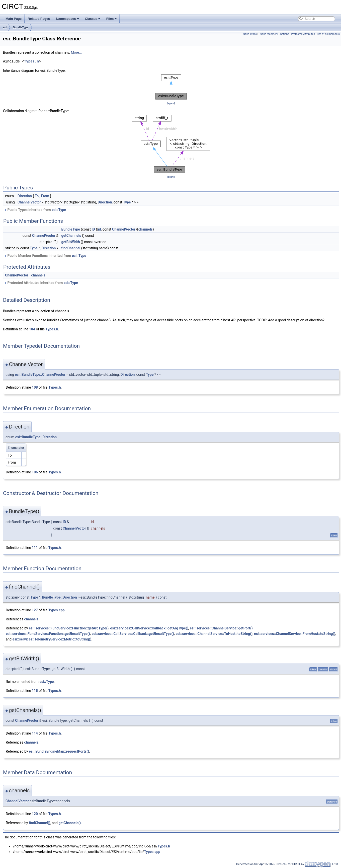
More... (76, 52)
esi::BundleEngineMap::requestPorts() (59, 751)
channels (146, 229)
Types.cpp (57, 610)
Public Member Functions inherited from (45, 256)
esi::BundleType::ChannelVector (40, 375)
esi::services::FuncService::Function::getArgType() (69, 628)
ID (93, 229)
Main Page (14, 19)
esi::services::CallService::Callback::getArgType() (149, 628)
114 (35, 733)
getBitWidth (71, 242)
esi (5, 27)
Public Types (249, 34)
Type (127, 202)
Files (112, 19)
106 (35, 472)
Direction (25, 196)
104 (32, 329)
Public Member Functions (274, 34)
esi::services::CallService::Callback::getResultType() (133, 634)
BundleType (21, 27)
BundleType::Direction (59, 597)
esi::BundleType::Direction (36, 437)
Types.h (31, 61)
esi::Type (59, 210)
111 (35, 548)
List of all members (328, 34)
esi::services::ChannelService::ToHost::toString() (214, 634)
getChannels (71, 236)
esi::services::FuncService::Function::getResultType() (48, 634)
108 (35, 387)
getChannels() (70, 823)
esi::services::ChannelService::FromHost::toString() (295, 634)
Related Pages (39, 19)
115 (35, 691)
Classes (93, 19)
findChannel (71, 248)
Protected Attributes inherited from (41, 283)
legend (171, 103)
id (100, 229)
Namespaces (67, 19)
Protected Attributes (303, 34)
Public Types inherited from (35, 210)
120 (35, 814)
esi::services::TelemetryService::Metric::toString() (52, 639)
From (45, 196)
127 (35, 610)
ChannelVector (29, 202)
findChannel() (40, 823)
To (37, 196)
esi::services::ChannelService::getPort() (221, 628)
